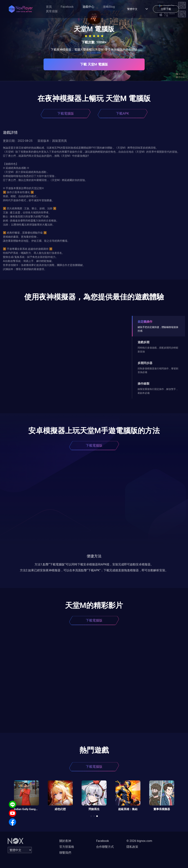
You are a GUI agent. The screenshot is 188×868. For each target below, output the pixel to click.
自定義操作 (145, 322)
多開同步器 (145, 363)
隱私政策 (132, 847)
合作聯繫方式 (105, 847)
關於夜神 (65, 841)
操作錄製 (144, 384)
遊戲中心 (88, 7)
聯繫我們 (65, 853)
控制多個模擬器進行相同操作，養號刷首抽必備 (158, 370)
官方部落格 (67, 847)
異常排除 (52, 11)
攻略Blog (109, 7)
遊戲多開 (144, 342)
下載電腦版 (66, 113)
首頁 (49, 7)
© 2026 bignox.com (139, 841)
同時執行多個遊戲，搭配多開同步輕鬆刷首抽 (158, 350)
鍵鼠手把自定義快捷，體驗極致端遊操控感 (158, 329)
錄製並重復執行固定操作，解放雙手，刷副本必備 (158, 391)
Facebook (67, 7)
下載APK (122, 113)
